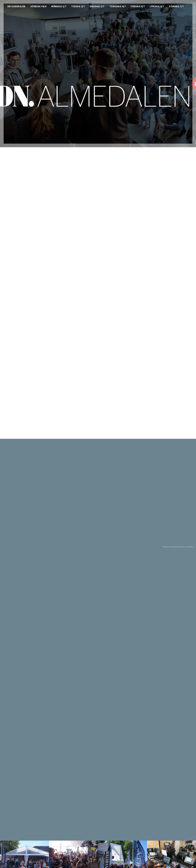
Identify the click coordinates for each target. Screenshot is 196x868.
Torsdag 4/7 (117, 7)
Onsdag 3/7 (97, 7)
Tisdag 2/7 (78, 7)
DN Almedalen (16, 7)
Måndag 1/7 (59, 7)
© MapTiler (167, 547)
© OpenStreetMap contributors (183, 547)
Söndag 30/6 (38, 7)
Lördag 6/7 (157, 7)
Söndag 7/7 (176, 7)
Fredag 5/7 (138, 7)
